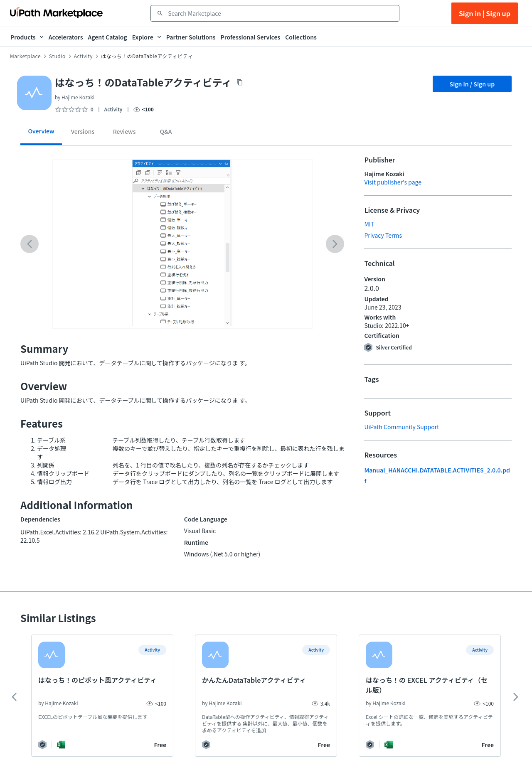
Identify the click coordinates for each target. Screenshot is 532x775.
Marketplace (25, 56)
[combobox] (281, 13)
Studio (57, 56)
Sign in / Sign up (472, 84)
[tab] (41, 134)
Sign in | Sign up (485, 13)
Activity (83, 56)
